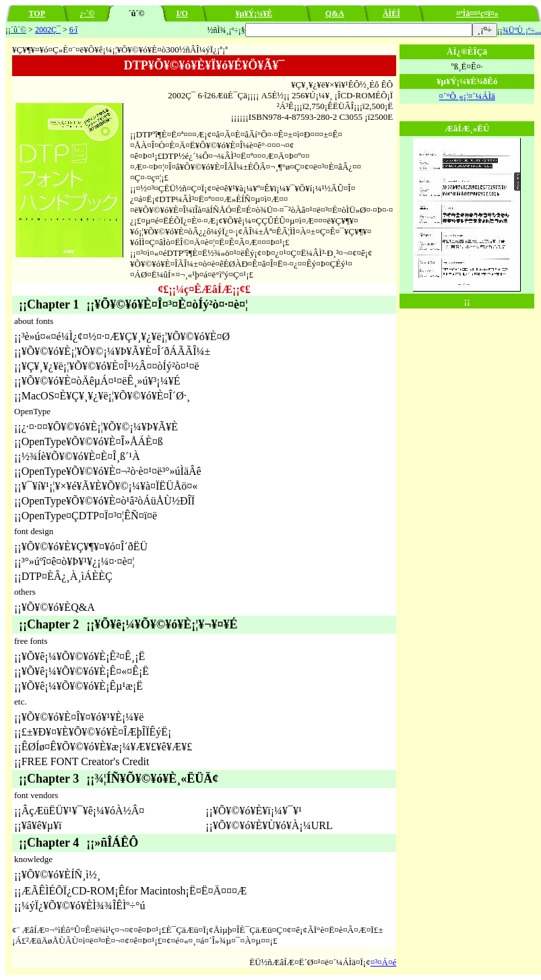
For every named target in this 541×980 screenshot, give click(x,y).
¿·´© (87, 13)
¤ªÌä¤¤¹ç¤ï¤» (477, 13)
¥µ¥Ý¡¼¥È (254, 13)
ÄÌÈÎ (391, 13)
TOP (37, 13)
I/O (182, 13)
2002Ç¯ (48, 30)
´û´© (19, 30)
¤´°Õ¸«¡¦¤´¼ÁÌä (467, 96)
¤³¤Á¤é (384, 962)
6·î (73, 30)
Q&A (335, 13)
